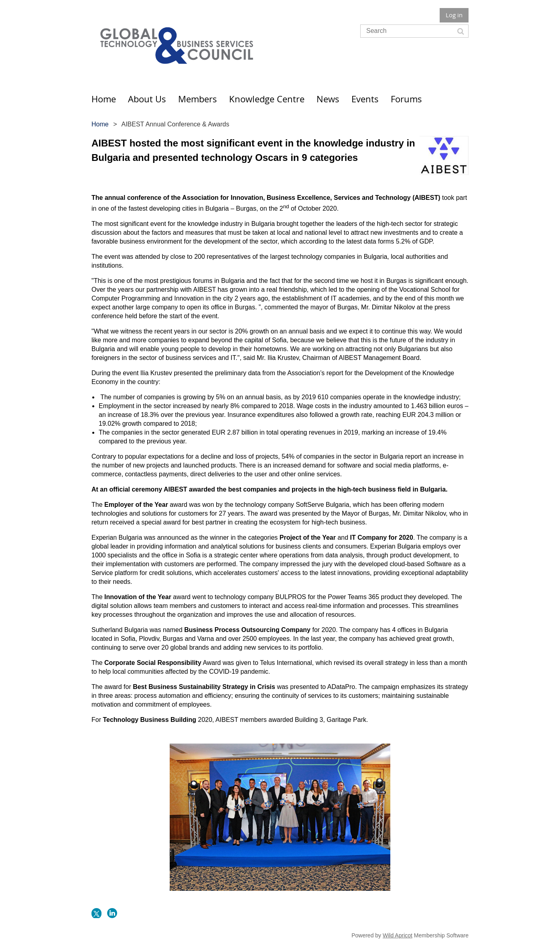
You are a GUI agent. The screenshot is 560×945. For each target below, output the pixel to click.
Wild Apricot (398, 935)
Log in (454, 15)
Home (100, 124)
